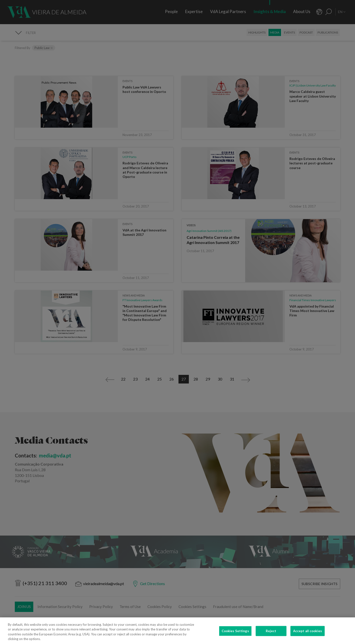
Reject (271, 634)
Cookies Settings (235, 634)
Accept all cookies (308, 634)
